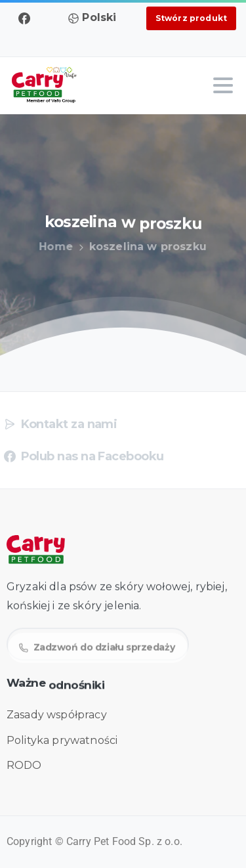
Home (51, 247)
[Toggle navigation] (223, 85)
